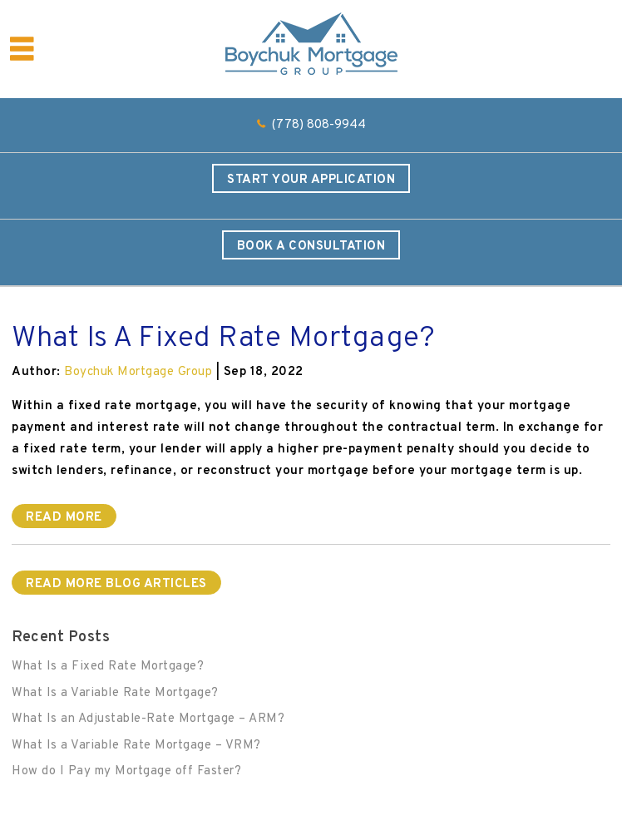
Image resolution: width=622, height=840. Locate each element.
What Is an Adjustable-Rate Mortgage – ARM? (148, 719)
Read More (64, 518)
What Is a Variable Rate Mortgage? (115, 693)
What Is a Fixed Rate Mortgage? (108, 667)
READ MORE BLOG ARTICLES (116, 584)
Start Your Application (311, 180)
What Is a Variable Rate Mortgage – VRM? (136, 746)
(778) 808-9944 (319, 125)
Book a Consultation (311, 247)
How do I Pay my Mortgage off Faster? (126, 771)
